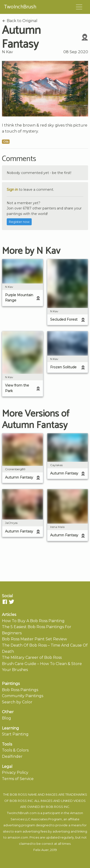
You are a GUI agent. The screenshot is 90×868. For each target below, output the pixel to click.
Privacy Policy (15, 773)
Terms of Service (18, 779)
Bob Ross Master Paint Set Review (34, 639)
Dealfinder (12, 756)
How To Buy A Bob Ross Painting (33, 621)
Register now (19, 222)
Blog (6, 718)
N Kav (7, 52)
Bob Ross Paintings (20, 690)
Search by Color (17, 702)
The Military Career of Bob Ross (32, 657)
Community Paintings (23, 696)
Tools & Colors (15, 750)
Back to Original (20, 21)
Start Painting (15, 734)
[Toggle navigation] (79, 7)
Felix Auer (41, 850)
